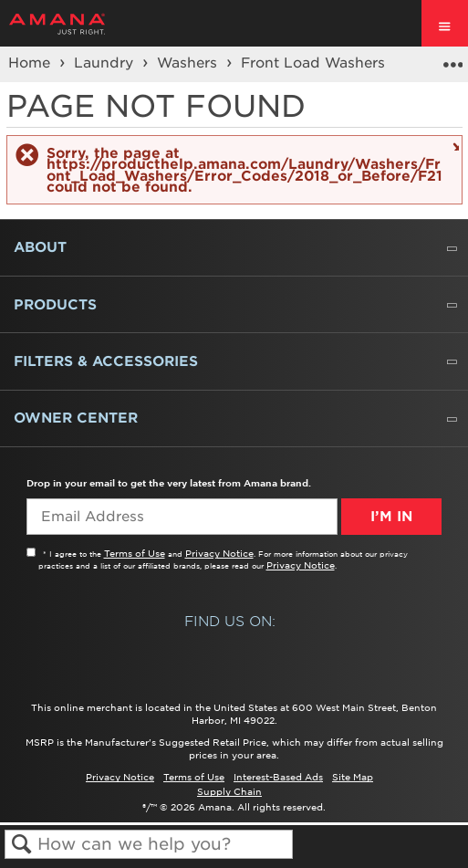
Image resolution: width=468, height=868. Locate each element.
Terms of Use (135, 553)
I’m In (391, 517)
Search (21, 845)
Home (31, 63)
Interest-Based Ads (278, 777)
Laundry (106, 63)
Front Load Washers (315, 63)
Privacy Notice (219, 553)
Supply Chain (229, 791)
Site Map (353, 777)
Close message (454, 146)
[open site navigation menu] (445, 23)
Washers (189, 63)
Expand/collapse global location (452, 58)
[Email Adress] (182, 517)
